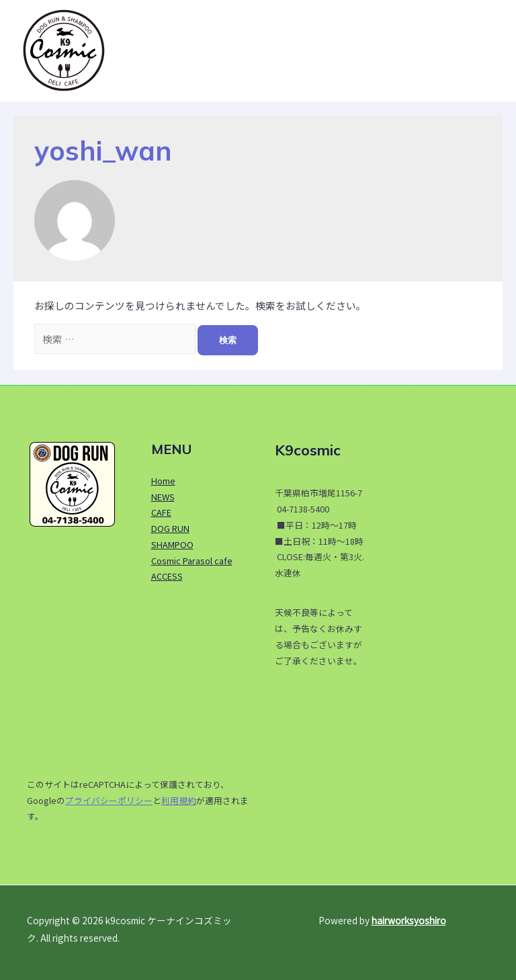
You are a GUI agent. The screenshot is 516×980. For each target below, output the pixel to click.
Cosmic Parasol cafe (192, 561)
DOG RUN (170, 528)
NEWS (163, 497)
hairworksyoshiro (409, 920)
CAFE (161, 512)
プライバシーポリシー (109, 800)
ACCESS (167, 576)
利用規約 (179, 800)
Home (163, 481)
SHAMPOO (172, 544)
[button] (484, 50)
